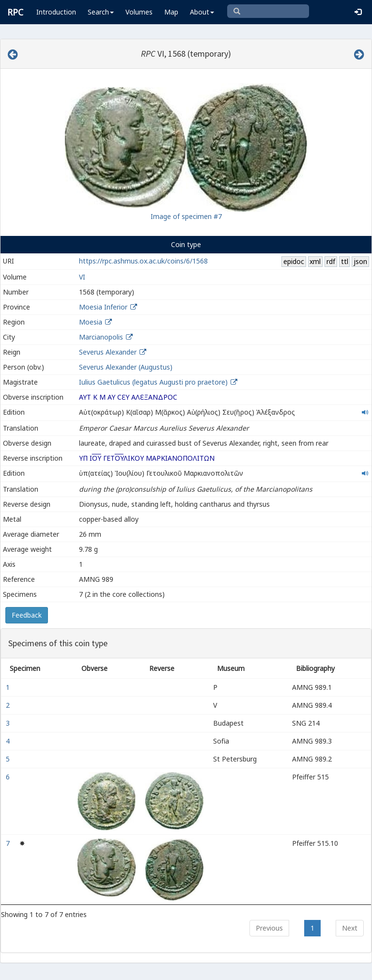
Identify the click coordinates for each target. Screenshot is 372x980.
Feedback (27, 615)
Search (101, 12)
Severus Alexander (108, 352)
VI (82, 277)
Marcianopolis (101, 337)
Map (171, 12)
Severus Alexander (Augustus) (126, 367)
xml (315, 261)
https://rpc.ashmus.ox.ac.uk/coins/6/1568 (143, 261)
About (202, 12)
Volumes (139, 12)
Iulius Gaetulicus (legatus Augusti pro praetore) (154, 382)
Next (350, 928)
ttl (345, 261)
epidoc (294, 261)
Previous (269, 928)
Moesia (91, 322)
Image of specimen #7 (186, 216)
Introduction (56, 12)
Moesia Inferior (103, 307)
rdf (331, 261)
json (360, 261)
